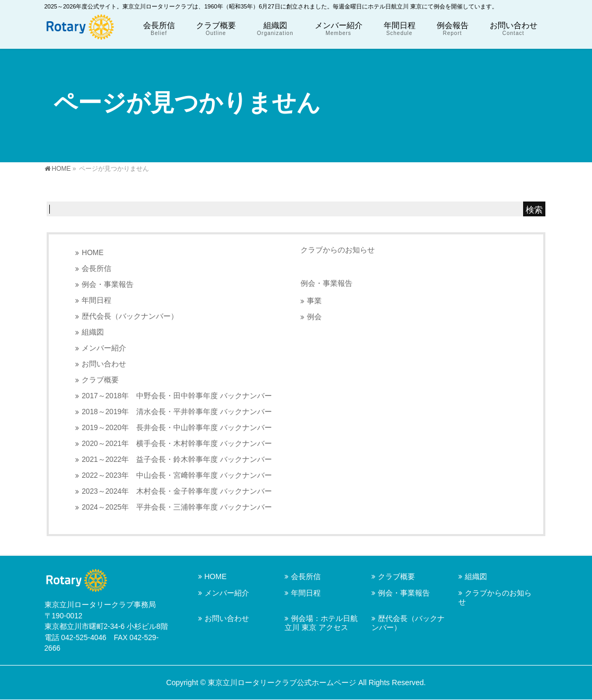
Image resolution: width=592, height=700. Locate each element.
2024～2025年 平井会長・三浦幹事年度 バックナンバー (177, 507)
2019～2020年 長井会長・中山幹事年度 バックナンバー (177, 428)
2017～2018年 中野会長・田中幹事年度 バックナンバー (177, 396)
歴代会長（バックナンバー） (130, 316)
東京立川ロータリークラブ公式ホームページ (282, 682)
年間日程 (96, 300)
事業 (314, 301)
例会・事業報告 (108, 285)
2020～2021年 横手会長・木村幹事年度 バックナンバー (177, 444)
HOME (92, 253)
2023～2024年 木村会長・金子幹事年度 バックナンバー (177, 491)
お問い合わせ (104, 364)
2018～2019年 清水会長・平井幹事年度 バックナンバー (177, 412)
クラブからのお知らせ (338, 250)
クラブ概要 (100, 380)
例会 (314, 317)
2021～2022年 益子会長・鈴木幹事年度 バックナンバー (177, 460)
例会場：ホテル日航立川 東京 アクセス (321, 623)
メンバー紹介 (104, 348)
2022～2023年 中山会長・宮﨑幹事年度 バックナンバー (177, 475)
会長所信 (96, 269)
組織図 (93, 332)
